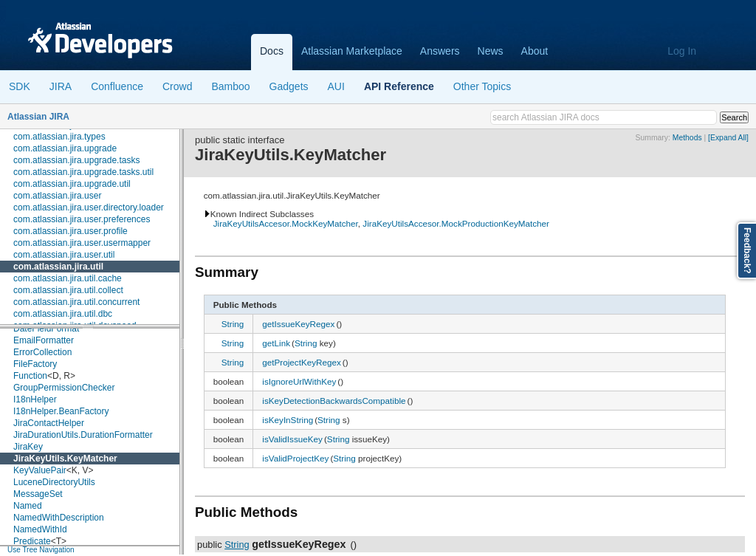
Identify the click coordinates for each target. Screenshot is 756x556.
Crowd (177, 86)
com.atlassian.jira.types (59, 137)
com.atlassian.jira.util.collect (68, 290)
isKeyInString (288, 420)
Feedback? (747, 251)
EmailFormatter (44, 340)
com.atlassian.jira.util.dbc (63, 314)
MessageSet (38, 494)
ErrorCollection (42, 352)
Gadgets (289, 86)
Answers (440, 51)
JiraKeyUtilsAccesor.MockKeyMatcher (286, 223)
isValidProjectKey (295, 458)
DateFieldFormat (46, 329)
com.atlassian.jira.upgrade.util (72, 184)
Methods (687, 138)
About (535, 51)
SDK (20, 86)
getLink (276, 343)
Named (28, 506)
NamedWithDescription (59, 518)
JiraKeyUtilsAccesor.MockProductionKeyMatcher (456, 223)
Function (30, 376)
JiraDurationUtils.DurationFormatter (83, 435)
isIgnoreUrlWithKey (299, 381)
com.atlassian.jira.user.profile (71, 231)
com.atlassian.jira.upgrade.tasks (76, 160)
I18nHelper (35, 399)
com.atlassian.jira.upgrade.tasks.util (83, 172)
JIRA (61, 86)
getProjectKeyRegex (302, 362)
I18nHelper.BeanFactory (61, 411)
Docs (272, 51)
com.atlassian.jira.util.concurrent (76, 302)
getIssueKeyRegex (298, 324)
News (491, 51)
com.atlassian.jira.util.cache (68, 278)
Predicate (32, 541)
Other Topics (482, 86)
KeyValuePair (40, 470)
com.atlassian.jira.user (57, 196)
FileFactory (35, 364)
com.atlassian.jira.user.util (64, 255)
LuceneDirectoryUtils (54, 482)
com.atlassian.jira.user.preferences (82, 219)
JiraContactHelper (49, 423)
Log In (682, 51)
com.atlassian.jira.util (58, 267)
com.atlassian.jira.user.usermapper (82, 243)
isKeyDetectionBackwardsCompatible (334, 401)
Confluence (117, 86)
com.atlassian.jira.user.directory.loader (89, 207)
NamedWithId (40, 529)
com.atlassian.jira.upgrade (65, 148)
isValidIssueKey (292, 439)
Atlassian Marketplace (352, 51)
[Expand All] (728, 138)
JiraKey (28, 447)
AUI (336, 86)
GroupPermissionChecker (64, 388)
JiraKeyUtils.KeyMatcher (65, 459)
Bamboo (230, 86)
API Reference (399, 86)
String (233, 324)
